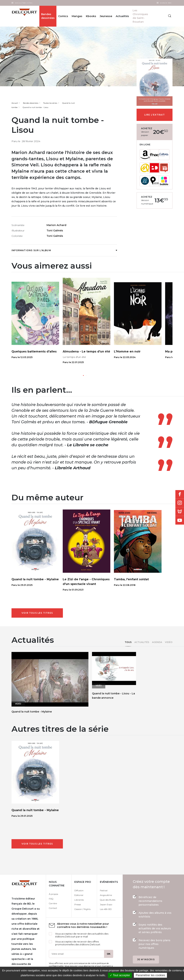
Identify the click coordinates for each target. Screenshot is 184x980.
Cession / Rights (82, 909)
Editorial (79, 895)
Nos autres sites (24, 3)
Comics (63, 16)
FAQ (51, 899)
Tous (128, 642)
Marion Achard (56, 225)
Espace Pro (166, 3)
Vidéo (169, 642)
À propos (53, 894)
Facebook (180, 494)
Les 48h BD (106, 909)
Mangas (77, 16)
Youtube (180, 520)
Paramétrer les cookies (150, 975)
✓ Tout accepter (120, 975)
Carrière (53, 903)
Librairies (79, 900)
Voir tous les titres (37, 613)
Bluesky (180, 512)
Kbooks (91, 16)
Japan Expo (106, 904)
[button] (83, 375)
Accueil (15, 103)
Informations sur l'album (64, 250)
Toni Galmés (55, 230)
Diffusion (79, 890)
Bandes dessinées (48, 16)
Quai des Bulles (108, 900)
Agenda (157, 642)
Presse (78, 904)
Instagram (180, 503)
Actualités (142, 642)
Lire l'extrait (155, 115)
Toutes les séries (50, 103)
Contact (53, 908)
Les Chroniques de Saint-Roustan (140, 16)
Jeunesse (106, 16)
